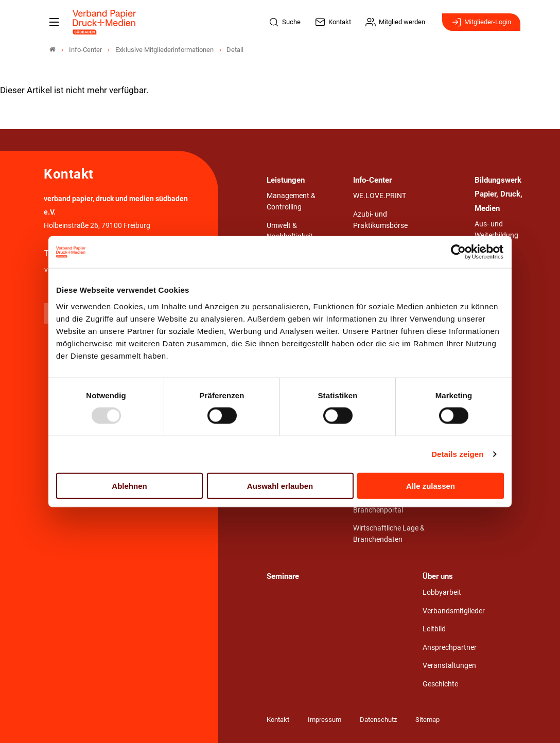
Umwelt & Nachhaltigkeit (290, 231)
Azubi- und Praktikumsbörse (380, 220)
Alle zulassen (431, 485)
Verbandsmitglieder (454, 611)
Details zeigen (457, 454)
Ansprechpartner (450, 648)
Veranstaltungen (449, 666)
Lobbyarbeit (442, 592)
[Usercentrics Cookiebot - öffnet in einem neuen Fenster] (459, 252)
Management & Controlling (291, 201)
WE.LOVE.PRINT (380, 196)
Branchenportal (378, 510)
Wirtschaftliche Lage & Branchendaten (389, 534)
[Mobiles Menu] (54, 22)
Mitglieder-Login (481, 22)
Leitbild (434, 629)
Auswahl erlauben (280, 485)
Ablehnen (129, 485)
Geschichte (440, 684)
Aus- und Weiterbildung (496, 230)
